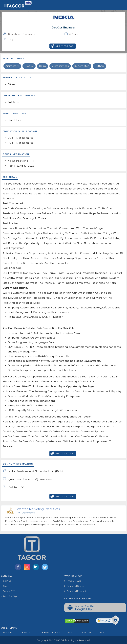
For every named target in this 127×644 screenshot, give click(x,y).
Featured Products (76, 591)
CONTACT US (82, 632)
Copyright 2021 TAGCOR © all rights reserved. (63, 640)
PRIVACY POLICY (48, 632)
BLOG (99, 632)
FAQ (66, 632)
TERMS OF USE (25, 632)
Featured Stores (74, 586)
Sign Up (6, 581)
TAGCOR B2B (73, 581)
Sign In (6, 586)
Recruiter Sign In (11, 596)
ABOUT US (7, 632)
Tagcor (8, 591)
